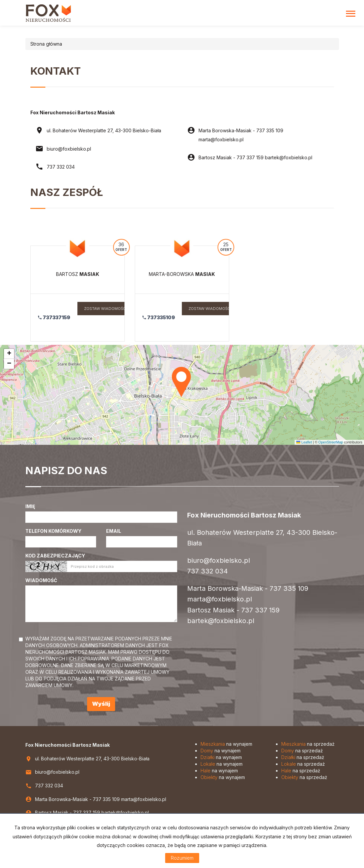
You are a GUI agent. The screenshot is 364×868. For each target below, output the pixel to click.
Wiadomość (41, 580)
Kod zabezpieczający (55, 556)
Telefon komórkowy (53, 531)
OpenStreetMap (331, 442)
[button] (182, 381)
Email (114, 531)
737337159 (54, 317)
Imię (30, 506)
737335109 (159, 317)
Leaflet (304, 442)
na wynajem (226, 744)
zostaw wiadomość (105, 309)
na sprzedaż (308, 744)
